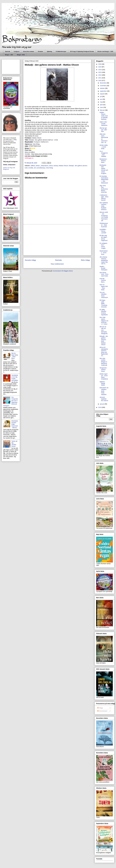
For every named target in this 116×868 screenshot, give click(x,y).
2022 (100, 75)
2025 (100, 67)
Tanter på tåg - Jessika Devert (14, 444)
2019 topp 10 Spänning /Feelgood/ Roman (82, 51)
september (103, 91)
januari (102, 404)
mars (102, 107)
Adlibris (33, 152)
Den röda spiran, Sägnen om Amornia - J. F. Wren (104, 321)
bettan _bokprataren (42, 166)
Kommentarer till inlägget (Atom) (63, 271)
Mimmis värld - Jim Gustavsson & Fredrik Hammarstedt (104, 216)
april (101, 105)
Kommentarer (102, 711)
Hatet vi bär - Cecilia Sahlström (104, 124)
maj (101, 102)
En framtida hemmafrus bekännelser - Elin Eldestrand (104, 180)
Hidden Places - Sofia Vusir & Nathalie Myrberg (104, 116)
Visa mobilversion (57, 264)
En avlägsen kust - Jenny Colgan (103, 246)
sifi (35, 168)
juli (101, 96)
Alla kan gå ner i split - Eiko (104, 130)
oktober (102, 88)
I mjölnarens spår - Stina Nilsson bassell (104, 198)
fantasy (56, 166)
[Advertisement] (57, 240)
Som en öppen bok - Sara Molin (104, 287)
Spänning (49, 51)
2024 (100, 70)
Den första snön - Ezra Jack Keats (104, 274)
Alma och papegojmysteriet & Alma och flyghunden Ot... (104, 351)
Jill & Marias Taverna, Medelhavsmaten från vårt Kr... (104, 260)
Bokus (27, 152)
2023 (100, 72)
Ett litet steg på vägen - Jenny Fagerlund (104, 238)
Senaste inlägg (30, 260)
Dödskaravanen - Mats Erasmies (104, 225)
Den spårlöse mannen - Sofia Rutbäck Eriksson (104, 206)
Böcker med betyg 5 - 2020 (105, 51)
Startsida (7, 51)
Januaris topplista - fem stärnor (104, 399)
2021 (100, 78)
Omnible (27, 154)
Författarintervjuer (61, 51)
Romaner (40, 51)
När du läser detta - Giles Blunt (15, 356)
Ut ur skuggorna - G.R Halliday (104, 154)
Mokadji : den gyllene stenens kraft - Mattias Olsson (104, 340)
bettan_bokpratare (9, 165)
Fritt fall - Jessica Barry (103, 280)
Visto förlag (36, 144)
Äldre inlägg (85, 260)
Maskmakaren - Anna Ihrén (104, 253)
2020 (100, 81)
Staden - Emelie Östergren (103, 268)
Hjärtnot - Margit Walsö (103, 383)
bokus (51, 166)
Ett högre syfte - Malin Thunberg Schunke (103, 304)
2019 (100, 407)
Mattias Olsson (63, 166)
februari (102, 110)
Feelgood (16, 51)
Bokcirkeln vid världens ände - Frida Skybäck (104, 391)
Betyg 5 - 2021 (9, 55)
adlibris (33, 166)
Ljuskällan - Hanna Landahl (103, 231)
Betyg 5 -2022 (21, 55)
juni (101, 99)
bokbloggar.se (29, 158)
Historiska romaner (29, 51)
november (103, 86)
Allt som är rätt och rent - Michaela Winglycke (104, 330)
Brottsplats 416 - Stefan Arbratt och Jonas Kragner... (104, 169)
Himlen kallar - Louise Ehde (104, 147)
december (103, 83)
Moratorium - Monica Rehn (104, 161)
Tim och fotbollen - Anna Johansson (104, 295)
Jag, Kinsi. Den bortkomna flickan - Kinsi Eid (104, 189)
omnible (31, 168)
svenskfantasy (41, 168)
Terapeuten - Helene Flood (104, 370)
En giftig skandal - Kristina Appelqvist (104, 312)
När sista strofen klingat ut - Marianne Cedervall (104, 362)
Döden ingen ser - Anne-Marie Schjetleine (104, 376)
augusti (102, 94)
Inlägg (100, 708)
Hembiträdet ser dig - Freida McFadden (15, 378)
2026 (100, 64)
